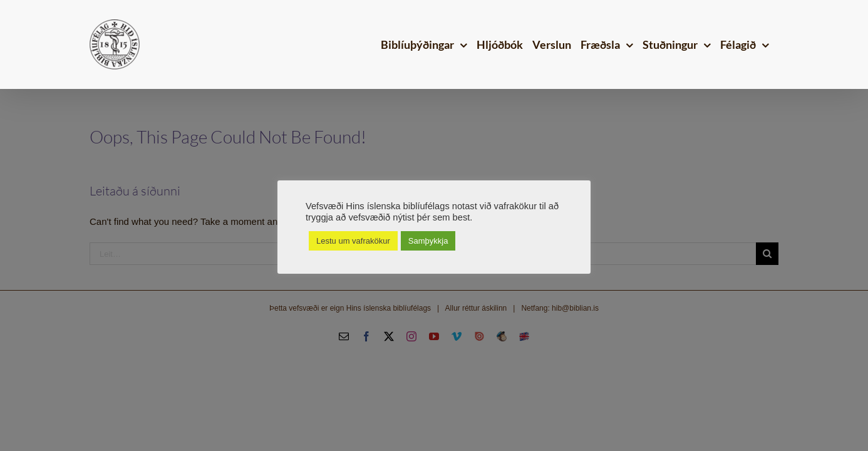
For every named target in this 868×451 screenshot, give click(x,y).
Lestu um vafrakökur (353, 241)
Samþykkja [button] (428, 241)
